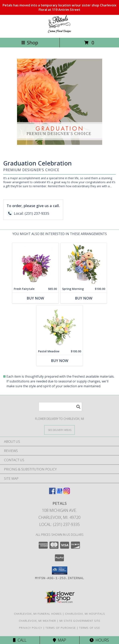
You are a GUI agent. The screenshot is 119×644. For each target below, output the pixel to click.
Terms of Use (90, 628)
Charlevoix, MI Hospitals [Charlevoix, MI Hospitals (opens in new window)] (85, 614)
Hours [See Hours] (99, 640)
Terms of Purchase (61, 628)
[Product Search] (60, 407)
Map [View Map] (59, 640)
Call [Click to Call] (20, 640)
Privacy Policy (31, 628)
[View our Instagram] (67, 493)
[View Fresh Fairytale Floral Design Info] (35, 264)
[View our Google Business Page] (59, 493)
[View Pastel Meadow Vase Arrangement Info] (60, 327)
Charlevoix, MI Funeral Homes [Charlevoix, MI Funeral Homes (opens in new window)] (38, 614)
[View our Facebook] (52, 493)
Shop (30, 42)
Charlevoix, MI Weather (37, 621)
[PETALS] (59, 32)
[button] (60, 570)
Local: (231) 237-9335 (59, 524)
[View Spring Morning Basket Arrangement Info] (84, 264)
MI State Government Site (80, 621)
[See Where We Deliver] (59, 430)
